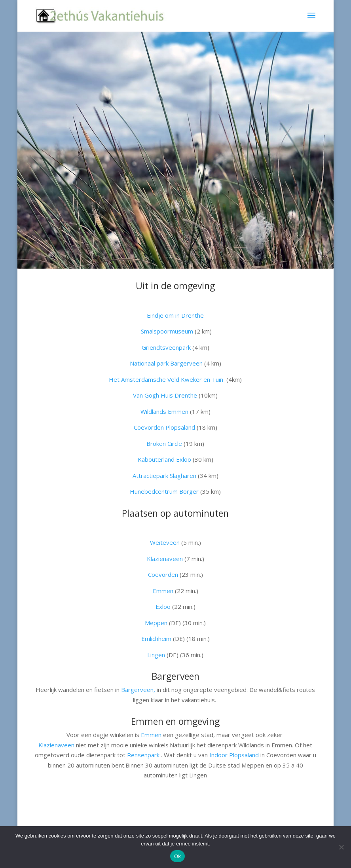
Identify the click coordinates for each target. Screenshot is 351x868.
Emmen (163, 591)
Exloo (164, 606)
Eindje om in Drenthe (175, 315)
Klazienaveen (56, 745)
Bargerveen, (138, 690)
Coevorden (164, 574)
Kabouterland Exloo (165, 459)
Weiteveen (166, 542)
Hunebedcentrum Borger (164, 491)
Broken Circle (164, 443)
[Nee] (341, 847)
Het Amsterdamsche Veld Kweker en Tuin (166, 379)
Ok (177, 856)
